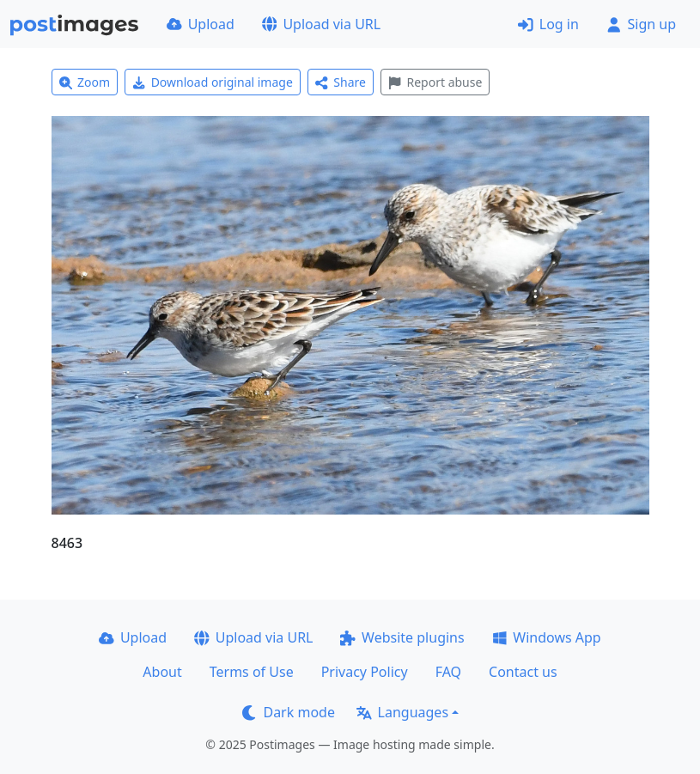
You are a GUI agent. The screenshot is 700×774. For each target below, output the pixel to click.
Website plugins (402, 637)
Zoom (85, 82)
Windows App (547, 637)
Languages (402, 712)
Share (341, 82)
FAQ (448, 672)
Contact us (523, 672)
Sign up (641, 24)
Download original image (213, 82)
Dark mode (289, 712)
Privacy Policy (365, 672)
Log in (548, 24)
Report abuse (435, 82)
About (162, 672)
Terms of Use (252, 672)
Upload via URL (321, 24)
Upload (201, 24)
